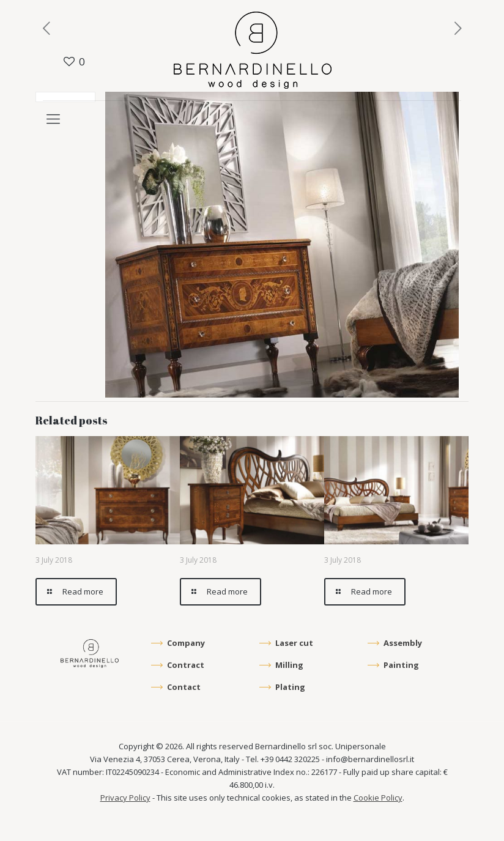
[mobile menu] (53, 118)
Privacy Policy (125, 798)
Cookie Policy (378, 798)
